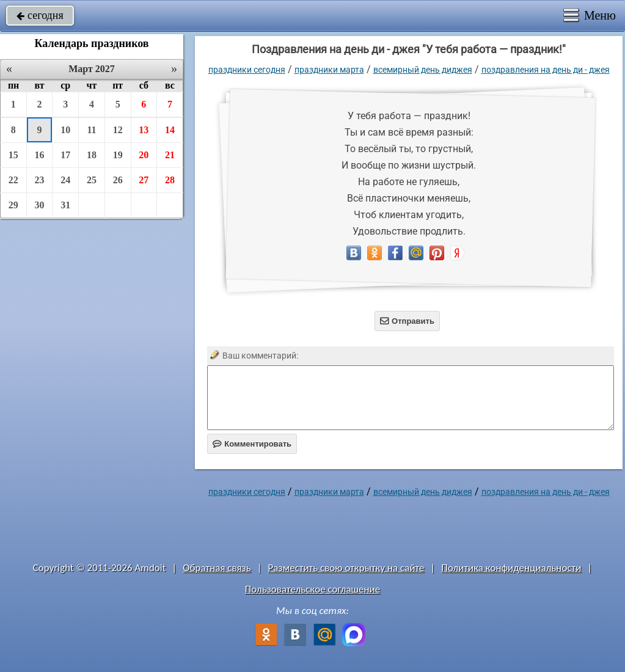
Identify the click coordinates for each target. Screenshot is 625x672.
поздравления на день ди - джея (546, 70)
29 (13, 205)
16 (40, 155)
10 (65, 130)
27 (144, 180)
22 (13, 180)
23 (40, 180)
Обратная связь (217, 568)
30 (40, 205)
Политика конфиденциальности (511, 568)
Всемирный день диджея (423, 70)
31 (65, 205)
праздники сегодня (247, 70)
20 (144, 155)
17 (65, 155)
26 (118, 180)
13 (144, 130)
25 (92, 180)
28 (170, 180)
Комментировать (252, 444)
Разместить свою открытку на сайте (346, 568)
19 (118, 155)
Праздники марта (329, 70)
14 (170, 130)
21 (170, 155)
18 (92, 155)
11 (91, 130)
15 (13, 155)
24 (65, 180)
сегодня (40, 15)
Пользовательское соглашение (312, 589)
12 (118, 130)
